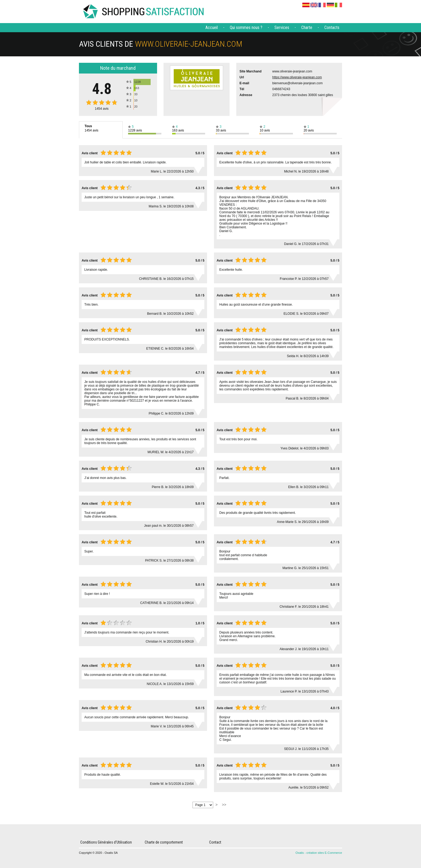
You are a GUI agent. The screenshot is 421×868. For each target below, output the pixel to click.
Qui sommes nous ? (246, 28)
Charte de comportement (164, 842)
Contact (215, 842)
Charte (307, 28)
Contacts (332, 28)
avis (102, 109)
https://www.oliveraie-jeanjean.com (297, 77)
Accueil (212, 28)
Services (282, 28)
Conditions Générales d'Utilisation (106, 842)
